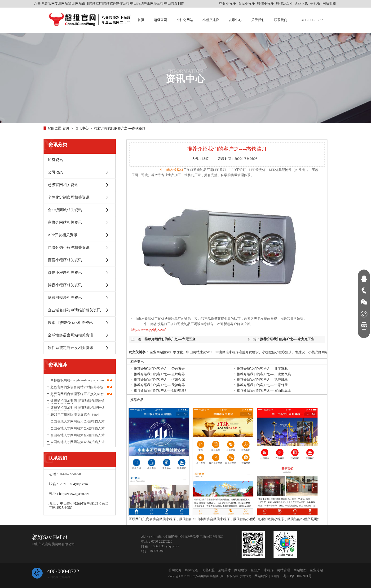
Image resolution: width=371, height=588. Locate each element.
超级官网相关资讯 (63, 185)
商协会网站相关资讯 (65, 222)
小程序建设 (211, 20)
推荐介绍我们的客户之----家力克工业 (287, 339)
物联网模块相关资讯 (65, 298)
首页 (141, 20)
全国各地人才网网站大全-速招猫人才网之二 (76, 437)
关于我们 (258, 20)
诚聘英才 (224, 570)
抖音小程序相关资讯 (65, 285)
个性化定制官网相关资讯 (69, 197)
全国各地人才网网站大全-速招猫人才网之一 (76, 444)
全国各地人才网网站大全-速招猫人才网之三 (76, 430)
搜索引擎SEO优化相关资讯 (70, 323)
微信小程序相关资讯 (65, 272)
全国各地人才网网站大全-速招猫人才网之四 (76, 423)
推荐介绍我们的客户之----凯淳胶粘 (262, 380)
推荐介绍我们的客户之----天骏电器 (159, 385)
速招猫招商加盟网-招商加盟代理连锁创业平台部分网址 (76, 403)
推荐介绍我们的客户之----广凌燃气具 (264, 374)
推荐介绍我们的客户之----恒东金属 (159, 380)
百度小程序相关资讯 (65, 260)
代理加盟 (208, 570)
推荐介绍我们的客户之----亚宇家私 (262, 369)
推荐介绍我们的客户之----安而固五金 (264, 390)
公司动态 (55, 172)
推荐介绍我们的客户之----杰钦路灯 (120, 128)
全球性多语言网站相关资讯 (71, 335)
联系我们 (281, 20)
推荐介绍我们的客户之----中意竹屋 (262, 385)
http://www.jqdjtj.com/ (149, 329)
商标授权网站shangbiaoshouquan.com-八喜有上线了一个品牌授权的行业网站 (76, 382)
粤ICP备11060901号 (297, 576)
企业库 (256, 570)
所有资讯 (55, 160)
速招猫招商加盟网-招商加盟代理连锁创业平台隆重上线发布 (76, 410)
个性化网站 (185, 20)
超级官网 (160, 20)
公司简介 (175, 570)
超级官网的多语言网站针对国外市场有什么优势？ (75, 389)
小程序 (269, 570)
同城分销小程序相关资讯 (69, 247)
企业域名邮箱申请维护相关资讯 (74, 310)
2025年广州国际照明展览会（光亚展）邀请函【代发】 (74, 417)
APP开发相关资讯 (63, 235)
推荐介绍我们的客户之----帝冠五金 (170, 339)
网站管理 (283, 570)
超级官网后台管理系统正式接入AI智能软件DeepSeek (75, 396)
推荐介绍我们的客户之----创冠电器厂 (161, 390)
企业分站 (316, 570)
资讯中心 (235, 20)
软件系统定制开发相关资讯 (71, 348)
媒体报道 (191, 570)
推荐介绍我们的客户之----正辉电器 (159, 374)
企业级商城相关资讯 (65, 210)
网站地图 (329, 3)
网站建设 (241, 570)
